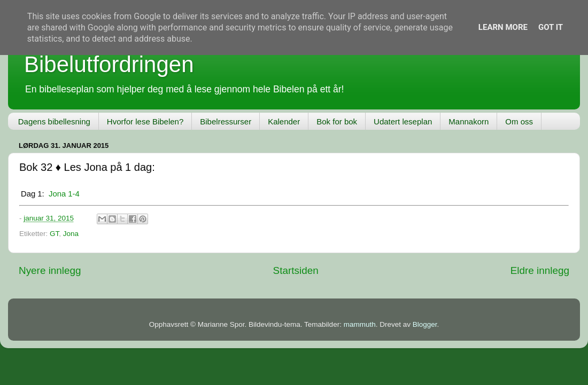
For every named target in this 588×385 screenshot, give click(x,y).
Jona (71, 234)
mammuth (360, 324)
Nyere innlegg (50, 270)
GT (54, 234)
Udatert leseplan (403, 121)
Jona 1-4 (64, 194)
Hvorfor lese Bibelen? (145, 121)
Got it (551, 27)
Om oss (519, 121)
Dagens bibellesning (54, 121)
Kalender (284, 121)
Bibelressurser (226, 121)
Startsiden (296, 270)
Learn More (503, 27)
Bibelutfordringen (109, 64)
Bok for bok (337, 121)
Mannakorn (469, 121)
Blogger (425, 324)
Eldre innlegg (540, 270)
